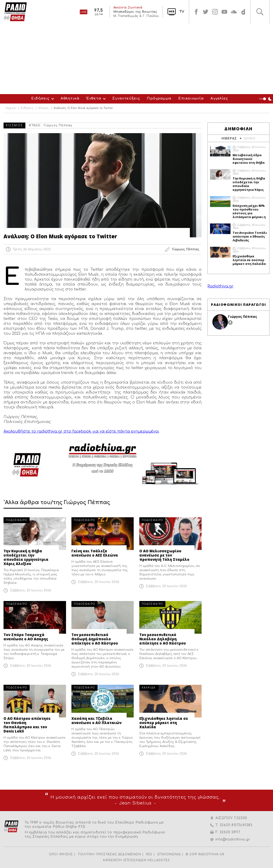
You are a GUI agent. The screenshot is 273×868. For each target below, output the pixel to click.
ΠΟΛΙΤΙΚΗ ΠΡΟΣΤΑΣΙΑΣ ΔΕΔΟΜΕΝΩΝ (109, 854)
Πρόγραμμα (159, 98)
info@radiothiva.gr (233, 839)
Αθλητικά (70, 98)
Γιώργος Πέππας (58, 125)
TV (182, 12)
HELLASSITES (159, 860)
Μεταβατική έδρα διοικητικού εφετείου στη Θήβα (249, 159)
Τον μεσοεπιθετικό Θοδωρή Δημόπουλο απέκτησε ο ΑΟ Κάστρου (95, 639)
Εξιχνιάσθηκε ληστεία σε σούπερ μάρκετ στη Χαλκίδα (164, 723)
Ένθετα (94, 98)
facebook (196, 12)
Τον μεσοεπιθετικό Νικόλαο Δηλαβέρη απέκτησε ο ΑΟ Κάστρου (163, 639)
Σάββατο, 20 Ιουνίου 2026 (31, 590)
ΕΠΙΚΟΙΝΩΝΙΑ (169, 854)
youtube (224, 12)
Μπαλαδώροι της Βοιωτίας (135, 12)
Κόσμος (44, 108)
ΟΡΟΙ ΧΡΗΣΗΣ (61, 854)
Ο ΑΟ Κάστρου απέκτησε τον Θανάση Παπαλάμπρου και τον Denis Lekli (27, 725)
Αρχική (11, 108)
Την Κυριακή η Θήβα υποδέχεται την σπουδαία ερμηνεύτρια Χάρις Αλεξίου (26, 557)
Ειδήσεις (40, 98)
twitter (206, 12)
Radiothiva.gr (220, 286)
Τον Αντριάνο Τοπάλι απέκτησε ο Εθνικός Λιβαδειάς (250, 236)
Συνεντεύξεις (126, 98)
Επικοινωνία (191, 98)
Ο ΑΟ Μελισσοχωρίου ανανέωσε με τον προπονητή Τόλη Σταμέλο (164, 555)
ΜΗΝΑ (250, 138)
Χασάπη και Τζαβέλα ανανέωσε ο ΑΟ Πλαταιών (96, 721)
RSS (149, 854)
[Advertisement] (136, 59)
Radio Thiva (15, 12)
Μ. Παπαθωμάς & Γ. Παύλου (136, 16)
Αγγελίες (219, 98)
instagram (215, 12)
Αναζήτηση (260, 12)
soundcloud (234, 12)
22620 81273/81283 (236, 825)
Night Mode (266, 99)
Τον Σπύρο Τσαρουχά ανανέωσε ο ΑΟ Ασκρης (26, 637)
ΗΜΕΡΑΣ (229, 138)
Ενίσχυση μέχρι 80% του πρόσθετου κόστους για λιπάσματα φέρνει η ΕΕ (249, 211)
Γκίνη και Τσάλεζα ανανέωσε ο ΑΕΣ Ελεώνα (95, 553)
